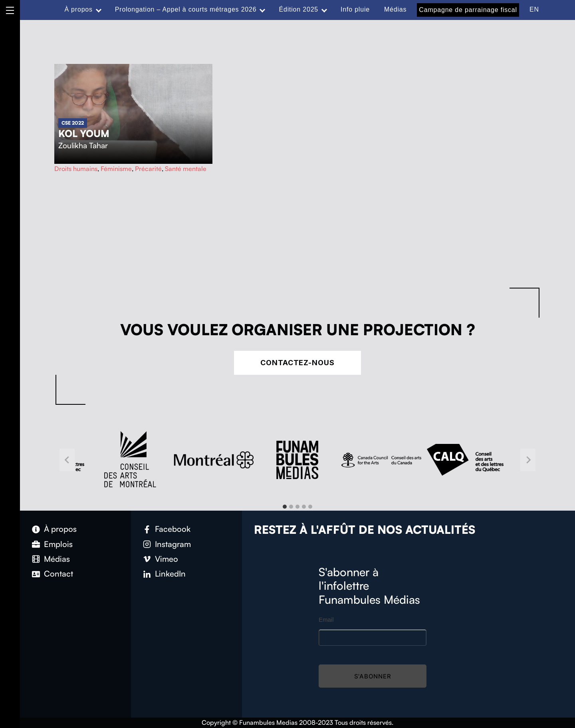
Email (326, 620)
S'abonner (373, 676)
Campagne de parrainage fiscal (468, 10)
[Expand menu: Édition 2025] (324, 10)
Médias (395, 9)
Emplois (58, 544)
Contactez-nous (297, 363)
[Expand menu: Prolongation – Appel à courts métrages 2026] (262, 10)
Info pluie (355, 9)
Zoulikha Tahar (83, 145)
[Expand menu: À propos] (99, 10)
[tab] (285, 507)
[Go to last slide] (67, 460)
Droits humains (76, 169)
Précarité (148, 169)
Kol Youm (84, 133)
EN (534, 9)
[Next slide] (528, 460)
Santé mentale (186, 169)
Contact (58, 574)
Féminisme (116, 169)
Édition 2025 (298, 9)
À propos (78, 9)
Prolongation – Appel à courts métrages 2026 (186, 9)
